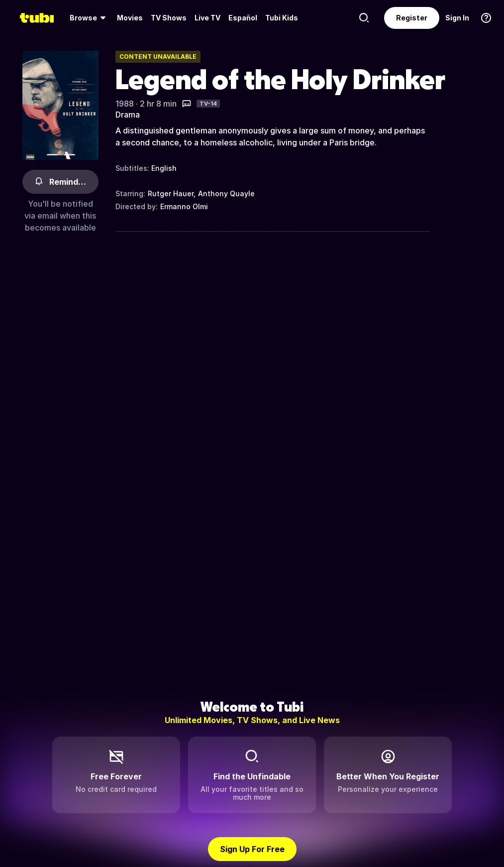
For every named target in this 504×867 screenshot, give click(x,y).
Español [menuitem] (243, 18)
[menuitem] (89, 18)
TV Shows (169, 18)
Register (412, 18)
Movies (130, 18)
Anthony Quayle (226, 193)
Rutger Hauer (171, 193)
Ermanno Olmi (184, 206)
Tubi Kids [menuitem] (282, 18)
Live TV (207, 18)
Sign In (457, 18)
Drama (128, 115)
